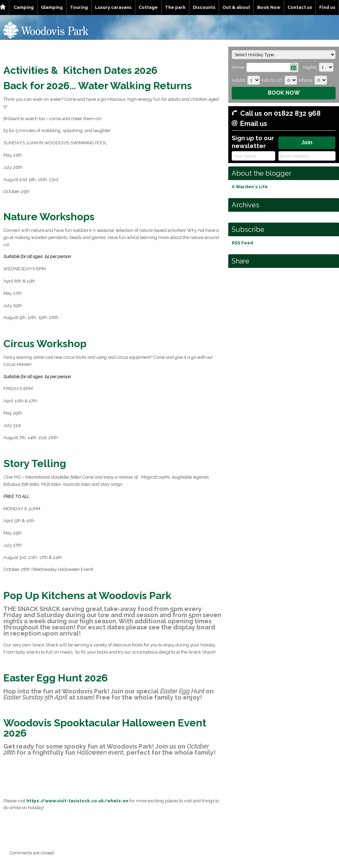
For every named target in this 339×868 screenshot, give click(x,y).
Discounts (204, 7)
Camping (24, 7)
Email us (254, 124)
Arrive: (238, 67)
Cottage (148, 7)
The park (175, 7)
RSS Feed (242, 243)
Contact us (300, 7)
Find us (327, 7)
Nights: (310, 67)
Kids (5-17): (272, 80)
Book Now (269, 7)
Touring (79, 7)
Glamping (52, 7)
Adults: (239, 80)
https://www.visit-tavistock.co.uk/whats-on (78, 801)
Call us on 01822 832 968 (280, 113)
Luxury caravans (113, 7)
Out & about (236, 7)
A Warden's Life (250, 187)
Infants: (306, 80)
